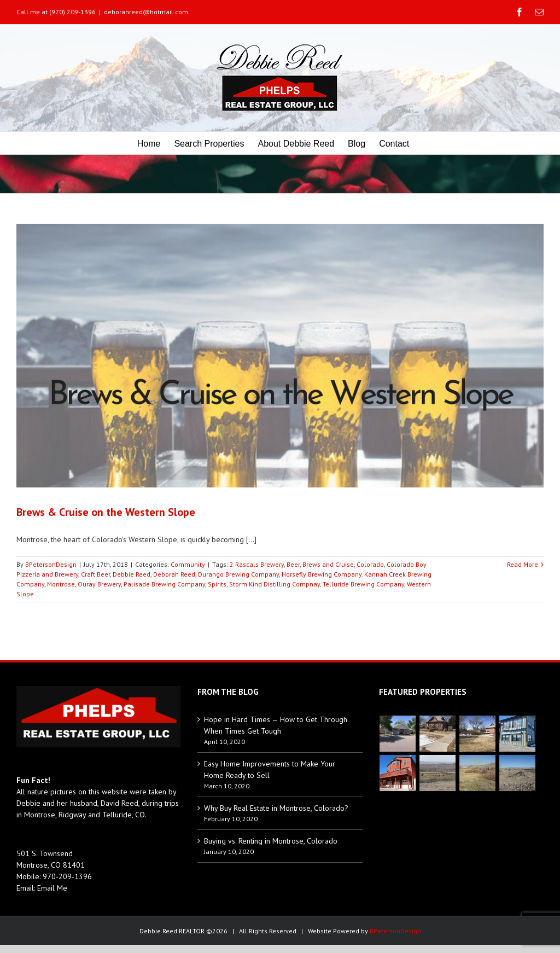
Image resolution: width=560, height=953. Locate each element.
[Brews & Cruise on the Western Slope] (280, 356)
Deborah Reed (174, 574)
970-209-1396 (67, 876)
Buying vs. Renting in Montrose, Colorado (271, 841)
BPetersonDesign (51, 564)
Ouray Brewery (99, 584)
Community (188, 564)
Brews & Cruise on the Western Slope (106, 512)
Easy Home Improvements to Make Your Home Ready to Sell (270, 769)
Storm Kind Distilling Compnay (275, 584)
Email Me (52, 888)
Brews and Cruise (328, 564)
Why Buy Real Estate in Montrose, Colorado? (276, 808)
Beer (293, 564)
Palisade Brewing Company (164, 584)
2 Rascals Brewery (257, 564)
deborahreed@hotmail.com (146, 12)
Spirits (217, 584)
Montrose (61, 584)
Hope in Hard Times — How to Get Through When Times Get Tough (276, 725)
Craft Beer (95, 574)
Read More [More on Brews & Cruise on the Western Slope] (523, 564)
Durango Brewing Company (238, 574)
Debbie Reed (132, 574)
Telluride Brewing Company (363, 584)
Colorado (370, 564)
